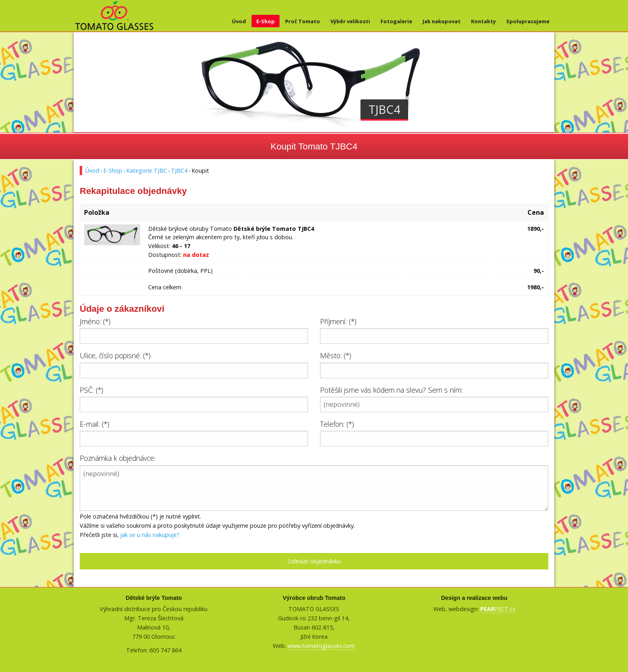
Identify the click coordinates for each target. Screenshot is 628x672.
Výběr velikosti (350, 21)
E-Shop (266, 21)
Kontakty (483, 21)
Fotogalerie (396, 21)
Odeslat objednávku (314, 561)
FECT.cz (498, 609)
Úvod (239, 21)
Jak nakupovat (442, 21)
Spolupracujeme (528, 21)
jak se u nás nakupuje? (150, 535)
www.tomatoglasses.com (321, 646)
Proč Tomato (303, 21)
